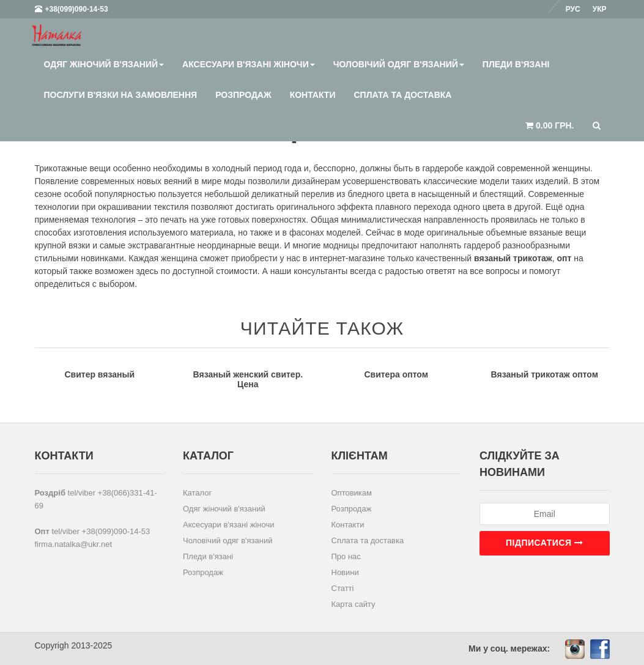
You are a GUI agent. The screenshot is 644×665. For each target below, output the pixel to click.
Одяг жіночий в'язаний (104, 64)
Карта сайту (353, 604)
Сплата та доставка (402, 95)
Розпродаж (243, 95)
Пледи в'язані (516, 64)
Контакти (313, 95)
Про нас (346, 556)
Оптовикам (352, 493)
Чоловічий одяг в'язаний (399, 64)
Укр (600, 9)
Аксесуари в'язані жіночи (249, 64)
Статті (343, 588)
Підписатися (544, 543)
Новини (345, 572)
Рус (573, 9)
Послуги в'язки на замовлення (121, 95)
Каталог (197, 493)
